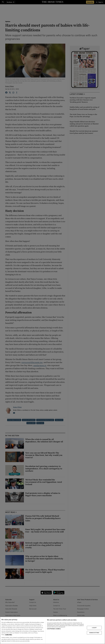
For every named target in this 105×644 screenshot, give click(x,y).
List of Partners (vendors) (54, 629)
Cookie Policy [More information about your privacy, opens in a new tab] (9, 635)
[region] (52, 630)
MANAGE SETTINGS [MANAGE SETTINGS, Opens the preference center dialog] (94, 633)
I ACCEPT (94, 628)
